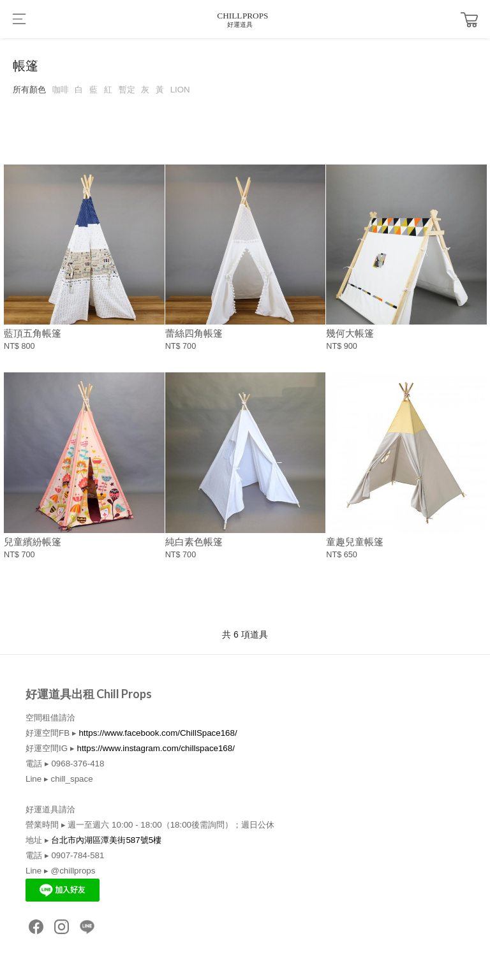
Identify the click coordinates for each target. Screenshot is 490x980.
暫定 (127, 90)
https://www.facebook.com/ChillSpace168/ (158, 733)
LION (180, 90)
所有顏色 (29, 90)
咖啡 (61, 90)
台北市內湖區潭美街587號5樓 (106, 840)
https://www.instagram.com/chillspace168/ (155, 748)
